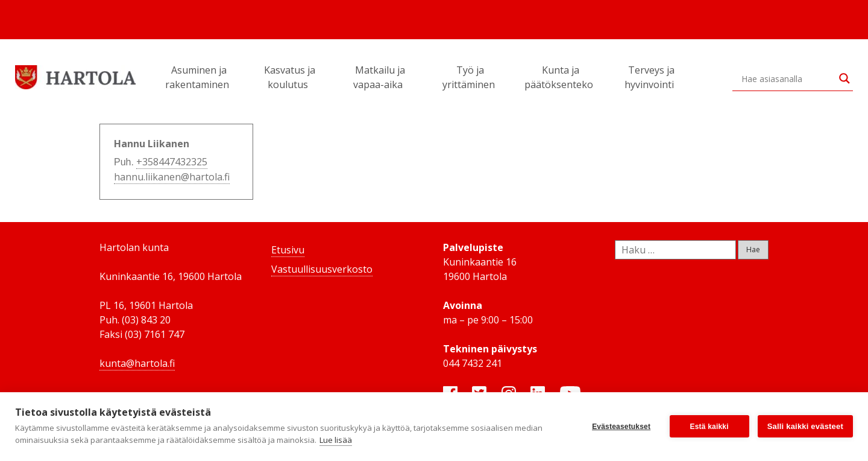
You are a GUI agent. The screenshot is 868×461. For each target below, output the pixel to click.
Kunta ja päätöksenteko (561, 77)
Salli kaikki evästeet (805, 426)
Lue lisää (336, 440)
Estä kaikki (709, 427)
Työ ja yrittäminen (470, 77)
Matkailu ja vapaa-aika (380, 77)
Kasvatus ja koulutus (290, 77)
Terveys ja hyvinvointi (651, 77)
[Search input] (787, 78)
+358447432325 (172, 162)
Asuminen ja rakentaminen (199, 77)
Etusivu (288, 250)
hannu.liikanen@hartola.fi (172, 177)
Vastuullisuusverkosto (322, 269)
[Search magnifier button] (844, 78)
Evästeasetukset (621, 427)
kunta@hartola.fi (137, 363)
